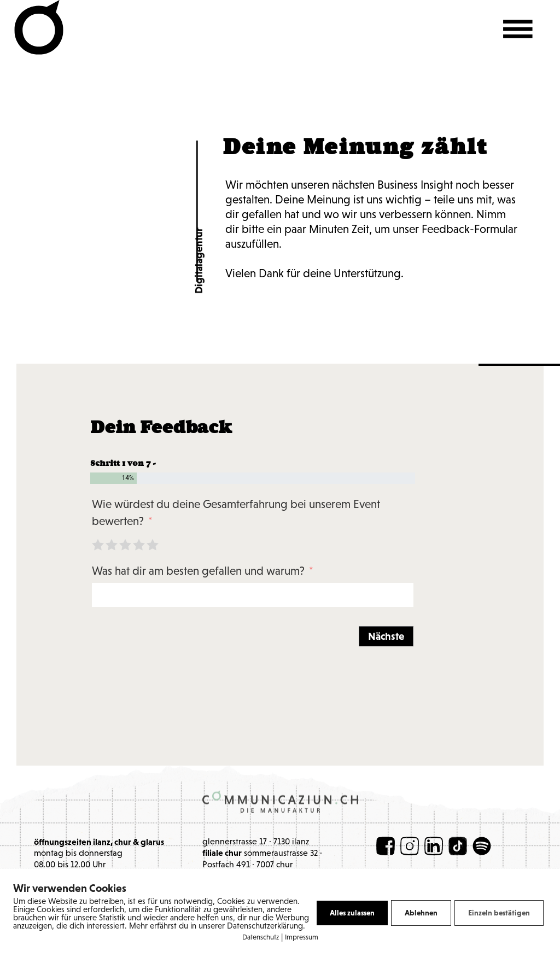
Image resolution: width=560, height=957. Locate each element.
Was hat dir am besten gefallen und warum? (200, 572)
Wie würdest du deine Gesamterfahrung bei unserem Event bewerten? (236, 513)
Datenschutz (261, 938)
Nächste (386, 636)
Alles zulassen (352, 913)
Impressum (302, 938)
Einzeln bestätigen (499, 913)
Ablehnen (421, 913)
